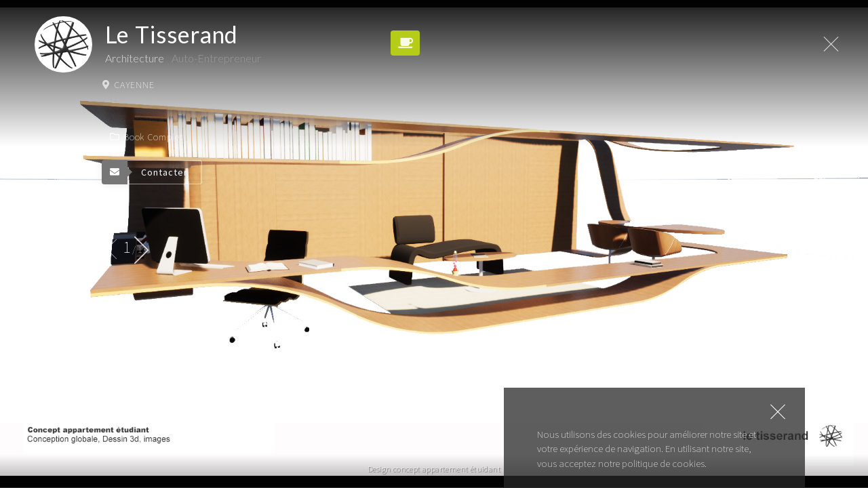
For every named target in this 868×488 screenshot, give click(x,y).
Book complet (146, 137)
